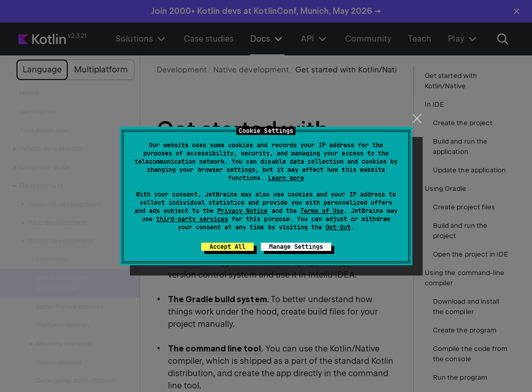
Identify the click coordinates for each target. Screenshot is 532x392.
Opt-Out (338, 227)
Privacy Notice (242, 211)
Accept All (227, 247)
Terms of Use (322, 211)
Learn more (286, 178)
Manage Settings (296, 247)
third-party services (192, 219)
